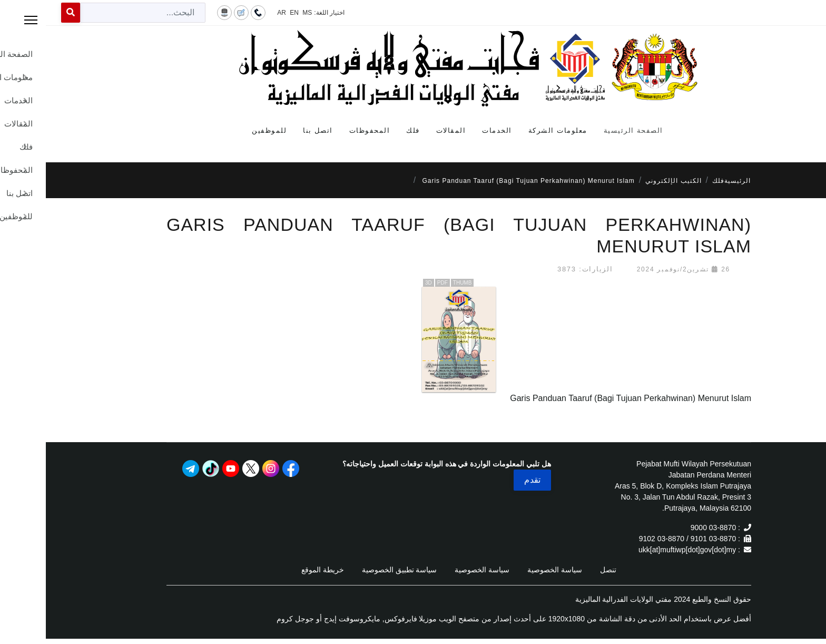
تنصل (562, 570)
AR (236, 13)
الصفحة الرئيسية (588, 130)
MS (261, 13)
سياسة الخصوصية (509, 570)
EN (248, 13)
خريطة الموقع (277, 570)
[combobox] (97, 13)
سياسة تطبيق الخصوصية (354, 570)
